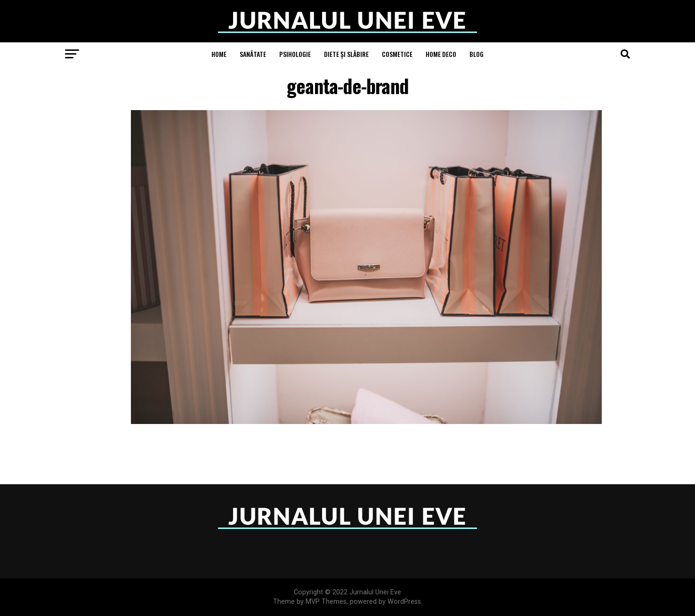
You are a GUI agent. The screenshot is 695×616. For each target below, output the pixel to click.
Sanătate (253, 54)
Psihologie (295, 54)
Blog (477, 54)
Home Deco (441, 54)
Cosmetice (397, 54)
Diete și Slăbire (346, 54)
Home (219, 54)
